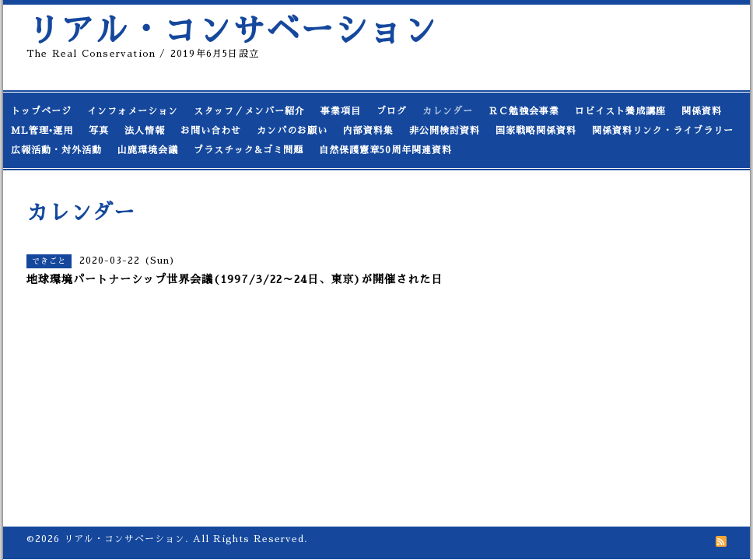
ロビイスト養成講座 (620, 111)
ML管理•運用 (42, 131)
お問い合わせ (211, 131)
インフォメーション (133, 111)
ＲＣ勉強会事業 (524, 111)
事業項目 (341, 111)
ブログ (392, 111)
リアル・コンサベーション (232, 31)
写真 (99, 131)
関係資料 (702, 111)
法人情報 (145, 131)
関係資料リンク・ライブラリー (663, 131)
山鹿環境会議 (148, 150)
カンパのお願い (292, 131)
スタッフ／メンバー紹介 (249, 111)
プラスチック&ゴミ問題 (249, 150)
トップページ (41, 111)
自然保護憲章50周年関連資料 (385, 150)
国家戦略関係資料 (536, 131)
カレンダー (448, 111)
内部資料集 (368, 131)
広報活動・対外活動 (56, 150)
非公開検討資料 (445, 131)
